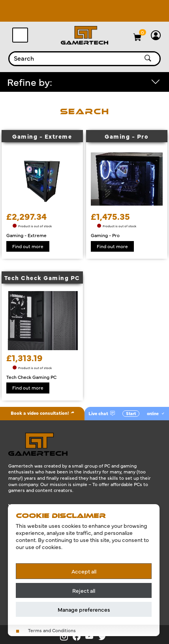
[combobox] (73, 59)
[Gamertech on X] (104, 637)
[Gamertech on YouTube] (92, 637)
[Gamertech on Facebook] (79, 637)
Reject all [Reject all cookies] (84, 590)
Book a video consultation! (42, 413)
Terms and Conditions (52, 630)
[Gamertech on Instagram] (66, 637)
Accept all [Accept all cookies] (84, 571)
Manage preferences (84, 609)
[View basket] (143, 32)
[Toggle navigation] (20, 35)
